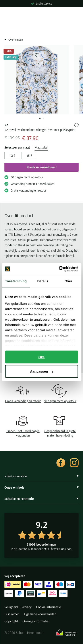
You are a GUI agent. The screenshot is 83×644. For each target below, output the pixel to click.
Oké (41, 357)
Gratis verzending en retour (23, 401)
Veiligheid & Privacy (18, 607)
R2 (6, 125)
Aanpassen (42, 371)
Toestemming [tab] (16, 281)
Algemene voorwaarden (40, 614)
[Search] (41, 26)
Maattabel (41, 147)
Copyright (11, 621)
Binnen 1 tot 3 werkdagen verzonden (23, 433)
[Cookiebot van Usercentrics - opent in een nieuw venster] (59, 269)
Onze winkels (41, 487)
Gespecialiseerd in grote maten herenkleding (60, 433)
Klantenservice (41, 476)
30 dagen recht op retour (60, 401)
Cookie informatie (48, 607)
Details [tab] (43, 281)
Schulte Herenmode (41, 499)
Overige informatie (36, 621)
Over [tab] (69, 281)
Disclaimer (12, 614)
